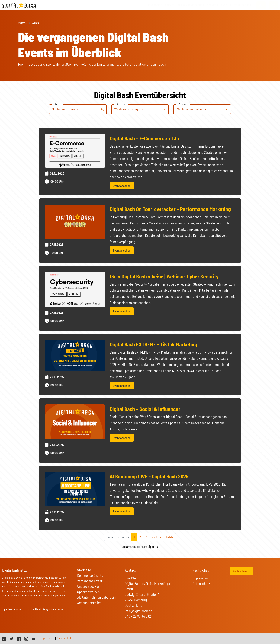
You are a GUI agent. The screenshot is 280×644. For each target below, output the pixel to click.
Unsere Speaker (88, 586)
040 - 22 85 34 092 (138, 616)
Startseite (155, 5)
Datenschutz (201, 584)
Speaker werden (88, 592)
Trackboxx (13, 609)
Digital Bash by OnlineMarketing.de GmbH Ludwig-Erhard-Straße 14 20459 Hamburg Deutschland (149, 594)
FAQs (224, 5)
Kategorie (121, 104)
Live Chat (131, 578)
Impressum (200, 578)
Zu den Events (241, 571)
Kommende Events (90, 575)
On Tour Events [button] (241, 5)
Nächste (156, 537)
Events (170, 5)
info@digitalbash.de (138, 611)
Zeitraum (183, 104)
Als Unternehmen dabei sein (96, 597)
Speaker (213, 5)
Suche (57, 104)
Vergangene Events (90, 581)
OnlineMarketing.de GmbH (52, 595)
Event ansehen (122, 186)
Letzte (170, 537)
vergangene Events (191, 5)
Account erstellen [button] (89, 603)
